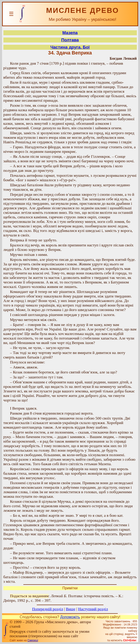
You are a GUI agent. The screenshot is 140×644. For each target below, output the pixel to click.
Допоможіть (70, 617)
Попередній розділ (48, 609)
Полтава (70, 40)
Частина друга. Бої (70, 47)
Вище (71, 609)
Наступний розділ (93, 609)
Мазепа (70, 33)
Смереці (33, 640)
